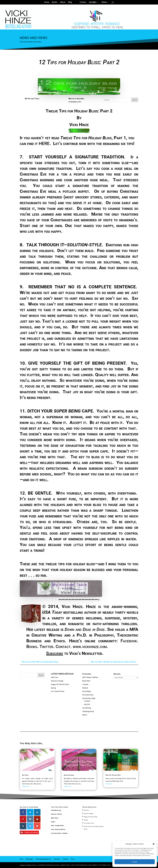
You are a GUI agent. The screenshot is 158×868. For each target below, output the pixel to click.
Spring (53, 688)
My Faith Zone (88, 695)
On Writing (87, 708)
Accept (135, 862)
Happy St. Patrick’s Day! (60, 684)
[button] (154, 844)
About (63, 3)
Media (103, 3)
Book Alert (86, 681)
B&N (52, 818)
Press (73, 859)
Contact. (64, 647)
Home (47, 3)
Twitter (46, 647)
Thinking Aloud (88, 711)
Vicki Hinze (80, 99)
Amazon (54, 814)
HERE (44, 143)
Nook (57, 818)
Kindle (60, 814)
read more (26, 786)
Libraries (66, 859)
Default (85, 688)
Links (21, 859)
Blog (71, 3)
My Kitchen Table (32, 99)
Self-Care (55, 677)
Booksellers (30, 859)
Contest (85, 684)
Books (55, 3)
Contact (82, 3)
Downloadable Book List (43, 859)
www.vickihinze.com (90, 647)
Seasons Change (57, 681)
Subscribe (55, 653)
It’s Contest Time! (58, 691)
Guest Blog (86, 691)
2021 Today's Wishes (90, 677)
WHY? (85, 715)
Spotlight (92, 3)
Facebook (129, 641)
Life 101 (87, 704)
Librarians (57, 859)
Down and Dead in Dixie (85, 629)
